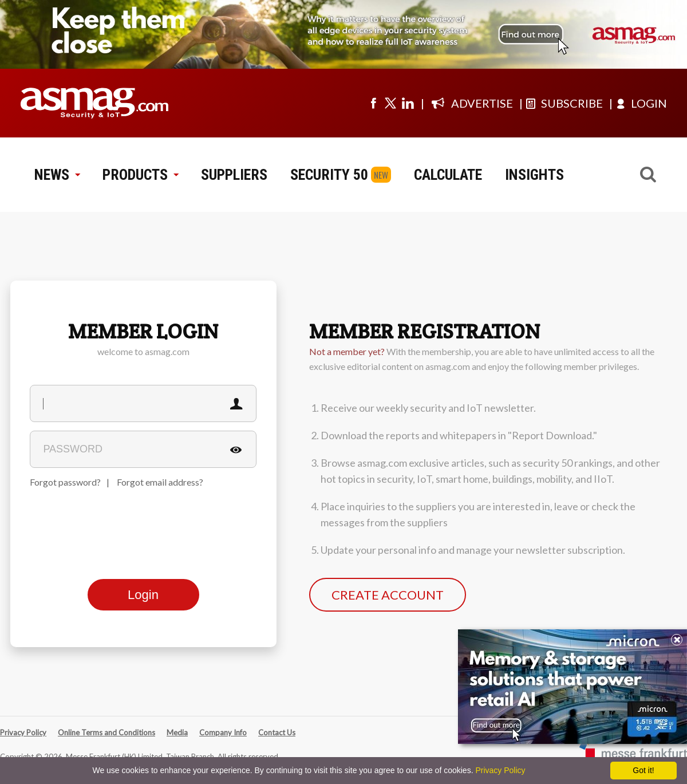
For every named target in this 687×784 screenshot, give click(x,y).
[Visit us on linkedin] (408, 103)
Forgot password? (65, 482)
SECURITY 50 (329, 175)
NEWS (57, 175)
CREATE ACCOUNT (388, 595)
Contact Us (277, 732)
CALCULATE (448, 175)
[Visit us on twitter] (390, 103)
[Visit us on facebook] (373, 103)
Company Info (223, 732)
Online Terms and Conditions (106, 732)
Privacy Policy (23, 732)
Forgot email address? (160, 482)
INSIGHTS (534, 175)
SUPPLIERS (234, 175)
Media (177, 732)
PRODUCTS (140, 175)
